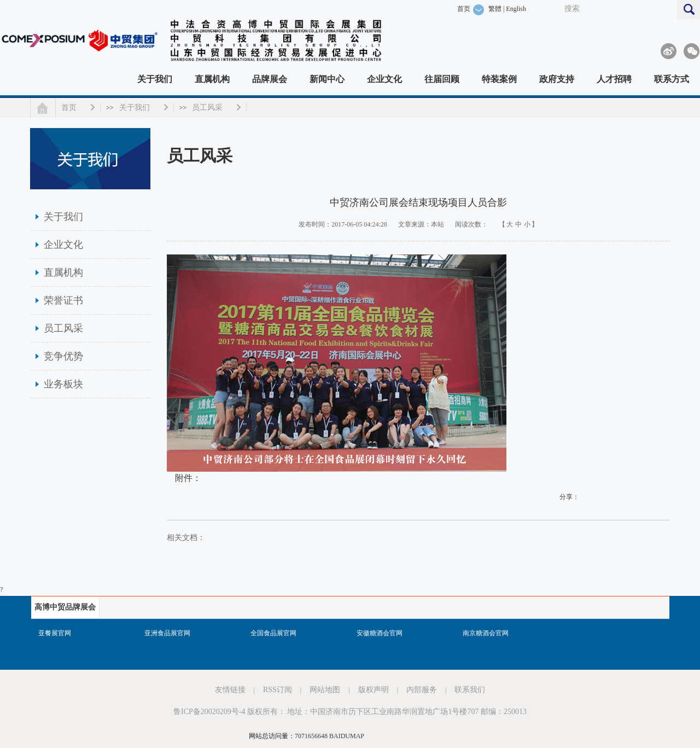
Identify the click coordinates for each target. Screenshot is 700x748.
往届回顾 (442, 79)
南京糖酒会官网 (486, 633)
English (516, 9)
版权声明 (374, 690)
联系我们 (470, 690)
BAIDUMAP (347, 736)
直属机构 (212, 79)
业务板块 (63, 384)
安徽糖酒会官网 (380, 633)
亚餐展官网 (55, 633)
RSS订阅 (278, 690)
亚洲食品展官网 (167, 633)
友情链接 (230, 690)
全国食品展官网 (273, 633)
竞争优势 (63, 356)
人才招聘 (614, 79)
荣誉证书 (63, 300)
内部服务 (422, 690)
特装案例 (499, 79)
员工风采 (207, 108)
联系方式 (672, 79)
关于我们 (155, 79)
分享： (569, 497)
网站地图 (325, 690)
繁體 (495, 9)
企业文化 (384, 79)
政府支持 (557, 79)
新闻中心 (327, 79)
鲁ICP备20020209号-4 (209, 712)
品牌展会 (270, 79)
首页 (464, 9)
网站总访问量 (269, 736)
